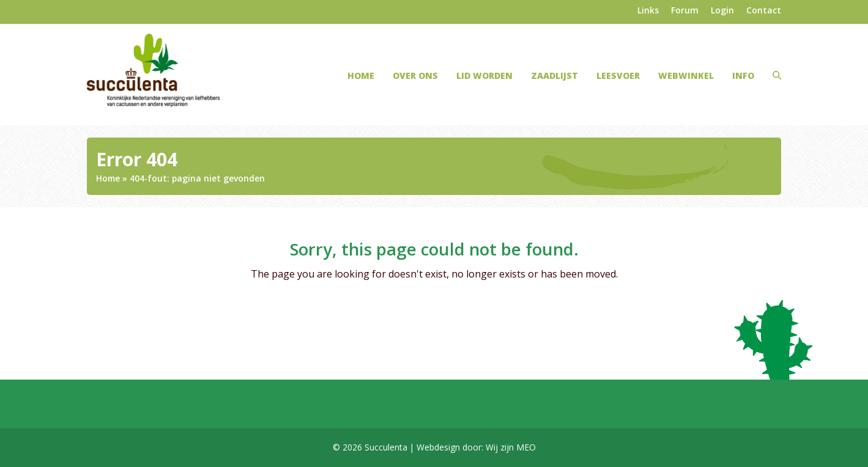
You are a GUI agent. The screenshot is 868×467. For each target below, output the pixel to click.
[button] (777, 75)
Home (108, 178)
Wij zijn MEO (511, 447)
